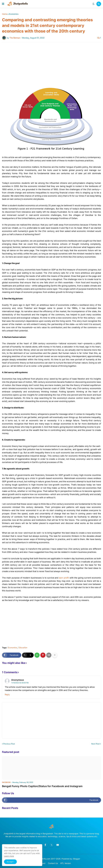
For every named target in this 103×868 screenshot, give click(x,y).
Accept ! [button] (10, 862)
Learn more (9, 856)
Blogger (77, 859)
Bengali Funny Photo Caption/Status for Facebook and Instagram (42, 786)
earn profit (64, 578)
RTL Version (66, 863)
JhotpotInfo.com (43, 859)
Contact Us (53, 863)
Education (23, 648)
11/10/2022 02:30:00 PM (20, 683)
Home (5, 14)
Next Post (95, 744)
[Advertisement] (51, 64)
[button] (3, 4)
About (43, 863)
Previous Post (9, 744)
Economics (14, 14)
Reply (7, 694)
